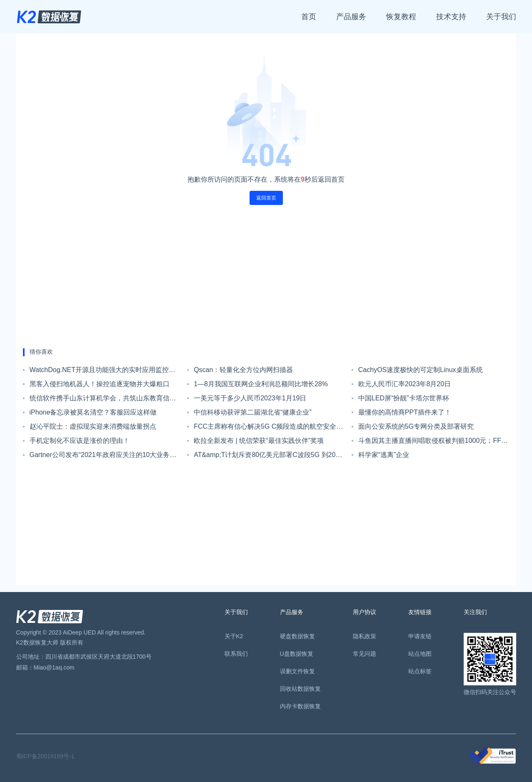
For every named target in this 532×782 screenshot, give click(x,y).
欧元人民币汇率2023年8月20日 (405, 384)
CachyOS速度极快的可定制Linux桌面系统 (421, 370)
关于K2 (234, 636)
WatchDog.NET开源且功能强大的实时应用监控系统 (103, 372)
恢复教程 (401, 17)
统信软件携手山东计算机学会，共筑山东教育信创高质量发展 (103, 400)
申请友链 (420, 636)
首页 (309, 17)
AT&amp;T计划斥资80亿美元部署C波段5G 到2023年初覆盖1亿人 (268, 457)
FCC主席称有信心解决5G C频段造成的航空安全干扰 (268, 428)
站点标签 (420, 671)
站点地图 (420, 654)
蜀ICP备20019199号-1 (45, 756)
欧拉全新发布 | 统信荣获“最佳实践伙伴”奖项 (259, 441)
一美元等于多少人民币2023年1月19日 (250, 398)
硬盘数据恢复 (297, 636)
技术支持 (451, 17)
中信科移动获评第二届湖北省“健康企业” (253, 412)
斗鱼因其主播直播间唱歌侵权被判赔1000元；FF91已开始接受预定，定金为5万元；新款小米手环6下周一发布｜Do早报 (433, 442)
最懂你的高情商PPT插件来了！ (405, 412)
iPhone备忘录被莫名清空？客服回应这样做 (93, 412)
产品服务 (351, 17)
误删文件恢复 (297, 671)
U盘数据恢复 (297, 654)
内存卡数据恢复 (300, 706)
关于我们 (501, 17)
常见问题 (365, 654)
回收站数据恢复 (300, 689)
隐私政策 (365, 636)
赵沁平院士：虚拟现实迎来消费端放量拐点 (93, 426)
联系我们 (236, 654)
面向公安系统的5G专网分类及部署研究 (416, 426)
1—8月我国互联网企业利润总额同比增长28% (261, 384)
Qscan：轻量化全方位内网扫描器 (243, 370)
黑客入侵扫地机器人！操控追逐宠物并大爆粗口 (100, 384)
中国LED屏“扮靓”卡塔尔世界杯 (404, 398)
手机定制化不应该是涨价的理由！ (80, 441)
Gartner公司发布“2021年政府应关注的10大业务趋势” (103, 457)
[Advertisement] (266, 277)
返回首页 (266, 198)
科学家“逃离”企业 (384, 455)
